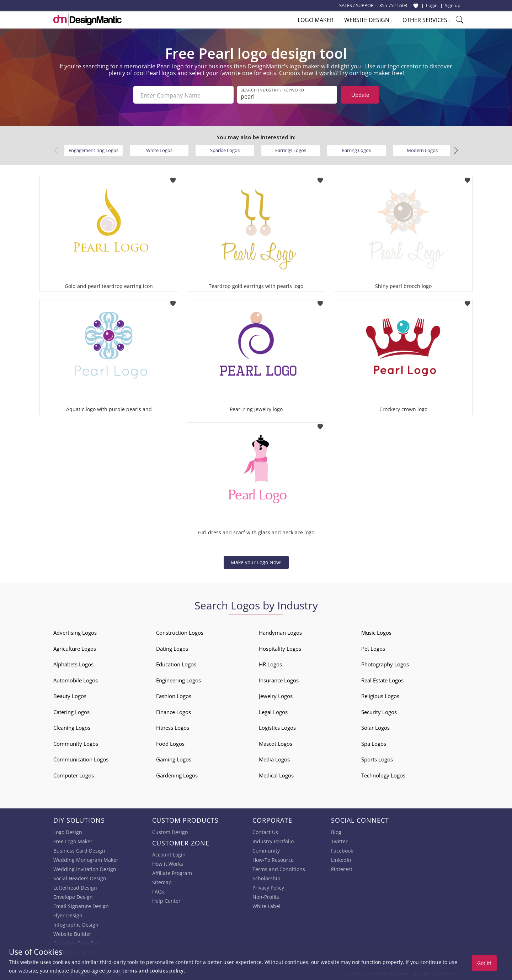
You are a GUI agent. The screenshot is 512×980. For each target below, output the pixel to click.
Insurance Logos (279, 679)
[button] (456, 149)
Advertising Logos (75, 631)
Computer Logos (74, 774)
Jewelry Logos (276, 695)
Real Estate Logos (382, 679)
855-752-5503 (393, 5)
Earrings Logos (291, 149)
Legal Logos (273, 711)
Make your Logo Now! (256, 561)
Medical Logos (276, 774)
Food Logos (170, 742)
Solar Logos (375, 726)
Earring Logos (356, 149)
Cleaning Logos (72, 726)
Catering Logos (71, 711)
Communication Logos (81, 758)
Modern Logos (422, 149)
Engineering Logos (178, 679)
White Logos (159, 149)
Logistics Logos (277, 726)
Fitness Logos (173, 726)
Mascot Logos (276, 742)
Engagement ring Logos (94, 149)
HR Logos (270, 663)
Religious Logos (380, 695)
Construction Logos (180, 631)
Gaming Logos (174, 758)
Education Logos (176, 663)
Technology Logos (383, 774)
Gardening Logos (177, 774)
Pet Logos (373, 647)
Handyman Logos (280, 631)
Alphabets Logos (73, 663)
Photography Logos (385, 663)
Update (360, 95)
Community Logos (76, 742)
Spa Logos (374, 742)
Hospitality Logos (280, 647)
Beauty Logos (70, 695)
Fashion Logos (174, 695)
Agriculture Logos (75, 647)
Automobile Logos (76, 679)
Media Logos (274, 758)
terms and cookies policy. (154, 971)
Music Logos (376, 631)
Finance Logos (174, 711)
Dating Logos (172, 647)
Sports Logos (377, 758)
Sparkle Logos (225, 149)
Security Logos (379, 711)
